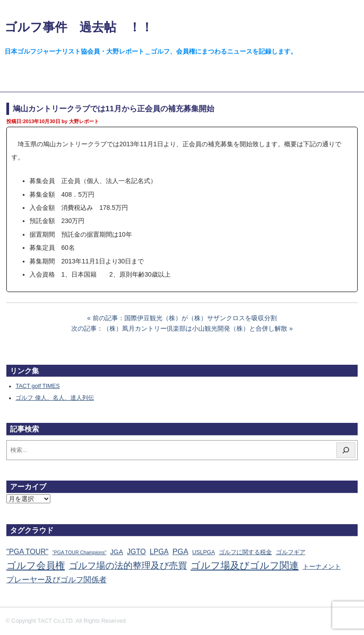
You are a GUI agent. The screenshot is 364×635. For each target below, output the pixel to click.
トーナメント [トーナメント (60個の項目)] (322, 566)
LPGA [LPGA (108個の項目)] (159, 552)
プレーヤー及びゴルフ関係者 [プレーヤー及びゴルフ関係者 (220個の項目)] (57, 580)
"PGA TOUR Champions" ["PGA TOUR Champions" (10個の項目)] (79, 552)
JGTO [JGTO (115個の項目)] (137, 552)
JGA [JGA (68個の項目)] (117, 552)
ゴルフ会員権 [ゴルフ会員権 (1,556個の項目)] (36, 566)
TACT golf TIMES (37, 386)
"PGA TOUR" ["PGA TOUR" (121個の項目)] (27, 552)
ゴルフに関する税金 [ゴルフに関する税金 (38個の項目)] (245, 552)
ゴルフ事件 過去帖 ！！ (79, 27)
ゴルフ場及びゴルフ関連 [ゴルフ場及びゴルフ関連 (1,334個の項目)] (245, 565)
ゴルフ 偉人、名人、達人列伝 (55, 398)
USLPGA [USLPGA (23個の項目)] (204, 552)
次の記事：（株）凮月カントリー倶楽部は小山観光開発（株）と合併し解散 (179, 328)
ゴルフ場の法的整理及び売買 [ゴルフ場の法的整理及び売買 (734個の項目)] (128, 566)
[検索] (346, 450)
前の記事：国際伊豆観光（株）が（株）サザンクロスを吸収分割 (185, 318)
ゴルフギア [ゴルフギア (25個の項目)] (291, 552)
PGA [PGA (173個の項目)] (180, 552)
